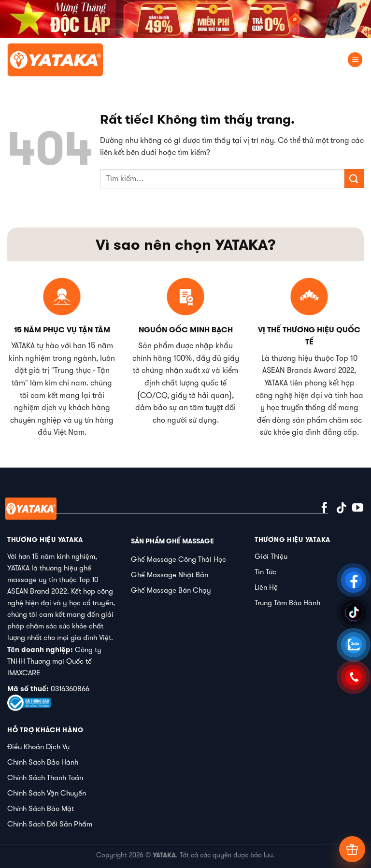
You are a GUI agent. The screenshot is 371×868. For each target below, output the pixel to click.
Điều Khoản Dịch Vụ (38, 747)
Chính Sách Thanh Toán (45, 777)
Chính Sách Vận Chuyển (47, 793)
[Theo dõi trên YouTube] (358, 509)
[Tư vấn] (352, 849)
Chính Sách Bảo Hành (43, 762)
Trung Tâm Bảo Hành (287, 603)
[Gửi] (354, 178)
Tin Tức (265, 572)
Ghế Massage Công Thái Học (178, 559)
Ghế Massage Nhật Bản (170, 575)
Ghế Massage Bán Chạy (171, 590)
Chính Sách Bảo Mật (41, 808)
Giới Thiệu (271, 556)
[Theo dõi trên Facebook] (324, 509)
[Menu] (355, 60)
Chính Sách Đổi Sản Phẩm (50, 824)
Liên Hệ (266, 587)
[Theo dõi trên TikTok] (341, 509)
